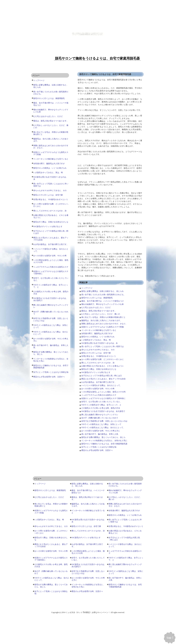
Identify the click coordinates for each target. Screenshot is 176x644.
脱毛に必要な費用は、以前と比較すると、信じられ (102, 291)
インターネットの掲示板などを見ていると (99, 330)
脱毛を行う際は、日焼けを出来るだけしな (99, 369)
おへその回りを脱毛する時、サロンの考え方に (101, 431)
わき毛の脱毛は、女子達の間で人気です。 (99, 382)
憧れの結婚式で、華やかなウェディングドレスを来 (102, 304)
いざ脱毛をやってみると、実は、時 (96, 340)
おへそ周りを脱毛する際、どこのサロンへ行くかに (102, 359)
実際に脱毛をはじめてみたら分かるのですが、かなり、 (104, 324)
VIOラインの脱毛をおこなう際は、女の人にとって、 (103, 428)
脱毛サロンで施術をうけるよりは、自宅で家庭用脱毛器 (104, 444)
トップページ (87, 288)
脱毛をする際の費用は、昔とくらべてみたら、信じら (103, 437)
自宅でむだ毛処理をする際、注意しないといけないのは (104, 421)
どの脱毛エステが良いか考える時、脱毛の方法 (101, 408)
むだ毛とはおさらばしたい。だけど (96, 307)
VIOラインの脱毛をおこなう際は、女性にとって (101, 424)
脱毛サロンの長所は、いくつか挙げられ (98, 337)
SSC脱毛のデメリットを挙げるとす (96, 372)
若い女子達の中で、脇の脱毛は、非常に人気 (100, 434)
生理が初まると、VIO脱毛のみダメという (99, 356)
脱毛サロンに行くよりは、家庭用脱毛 (97, 298)
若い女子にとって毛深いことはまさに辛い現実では (102, 346)
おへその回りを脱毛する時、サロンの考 (98, 389)
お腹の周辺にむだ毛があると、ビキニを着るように (102, 366)
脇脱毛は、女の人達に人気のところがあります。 (102, 320)
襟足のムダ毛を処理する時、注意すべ (97, 450)
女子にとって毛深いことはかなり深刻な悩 (99, 447)
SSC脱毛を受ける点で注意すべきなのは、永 (100, 343)
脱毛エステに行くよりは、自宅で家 (96, 353)
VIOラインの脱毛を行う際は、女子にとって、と (101, 405)
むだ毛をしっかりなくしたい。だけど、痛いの (101, 314)
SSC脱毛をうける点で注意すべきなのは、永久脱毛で (103, 411)
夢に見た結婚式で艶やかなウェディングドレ (100, 415)
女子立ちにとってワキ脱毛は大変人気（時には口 (102, 376)
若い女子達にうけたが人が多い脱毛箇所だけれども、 (103, 295)
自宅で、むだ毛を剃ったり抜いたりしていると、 (102, 402)
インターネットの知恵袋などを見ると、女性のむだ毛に (104, 441)
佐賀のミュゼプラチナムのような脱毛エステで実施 (102, 327)
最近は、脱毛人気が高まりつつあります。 (99, 311)
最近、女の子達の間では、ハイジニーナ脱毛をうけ (102, 301)
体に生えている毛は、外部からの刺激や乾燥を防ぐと (103, 317)
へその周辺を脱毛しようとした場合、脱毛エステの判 (103, 392)
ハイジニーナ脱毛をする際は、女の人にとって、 (102, 385)
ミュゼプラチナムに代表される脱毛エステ (99, 395)
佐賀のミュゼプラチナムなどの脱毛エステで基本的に (103, 398)
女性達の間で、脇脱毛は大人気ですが (97, 333)
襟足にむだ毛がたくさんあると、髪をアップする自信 (103, 379)
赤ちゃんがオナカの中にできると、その (98, 350)
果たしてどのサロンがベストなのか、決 (98, 363)
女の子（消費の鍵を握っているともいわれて (100, 418)
